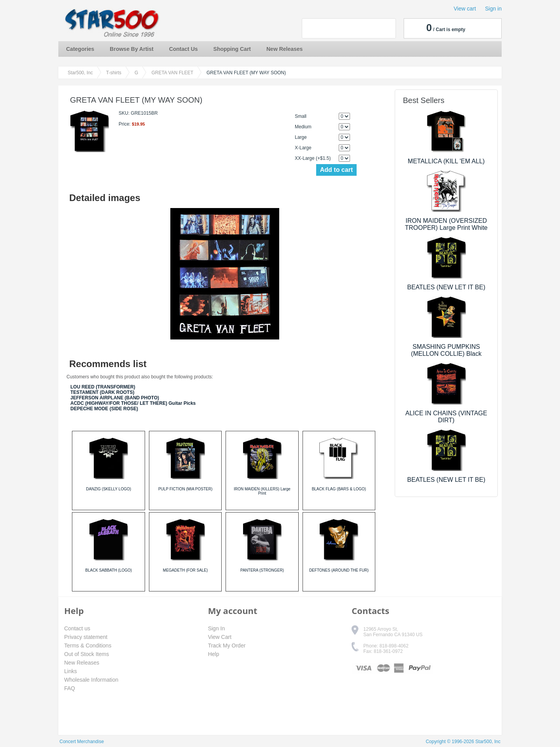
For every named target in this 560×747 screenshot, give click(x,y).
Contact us (77, 628)
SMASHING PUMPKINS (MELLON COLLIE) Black (446, 350)
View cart (465, 9)
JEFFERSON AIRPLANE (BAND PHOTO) (115, 398)
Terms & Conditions (88, 646)
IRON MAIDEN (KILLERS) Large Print (262, 491)
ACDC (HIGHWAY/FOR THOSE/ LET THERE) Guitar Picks (133, 403)
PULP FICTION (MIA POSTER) (185, 489)
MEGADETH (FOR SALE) (185, 570)
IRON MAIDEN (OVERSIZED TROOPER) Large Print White (446, 224)
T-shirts (114, 73)
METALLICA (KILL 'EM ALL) (446, 161)
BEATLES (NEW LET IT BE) (446, 287)
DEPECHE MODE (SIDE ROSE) (104, 409)
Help (214, 654)
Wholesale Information (91, 680)
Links (71, 671)
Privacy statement (86, 637)
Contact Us (184, 49)
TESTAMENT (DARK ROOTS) (102, 392)
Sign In (217, 628)
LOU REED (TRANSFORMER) (103, 387)
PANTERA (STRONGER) (262, 570)
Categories (80, 49)
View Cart (220, 637)
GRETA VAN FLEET (172, 73)
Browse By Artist (131, 49)
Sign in (493, 9)
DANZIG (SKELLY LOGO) (108, 489)
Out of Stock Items (87, 654)
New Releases (284, 49)
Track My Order (227, 646)
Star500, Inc (80, 73)
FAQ (70, 688)
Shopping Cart (232, 49)
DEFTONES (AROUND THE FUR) (339, 570)
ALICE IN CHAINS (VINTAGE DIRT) (446, 417)
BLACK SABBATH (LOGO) (108, 570)
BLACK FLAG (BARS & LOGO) (339, 489)
